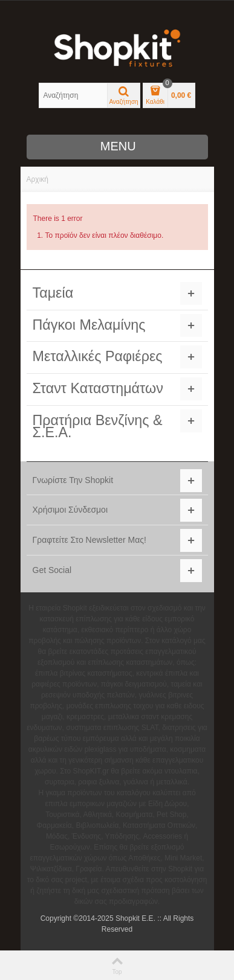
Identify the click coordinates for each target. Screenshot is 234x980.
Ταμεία (53, 293)
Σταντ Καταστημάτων (98, 388)
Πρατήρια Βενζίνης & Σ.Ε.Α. (98, 426)
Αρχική (37, 179)
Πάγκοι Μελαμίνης (89, 325)
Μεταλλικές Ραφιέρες (98, 356)
